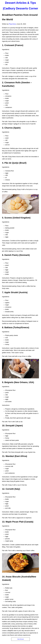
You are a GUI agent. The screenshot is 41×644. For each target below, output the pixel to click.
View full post (20, 639)
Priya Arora (12, 24)
